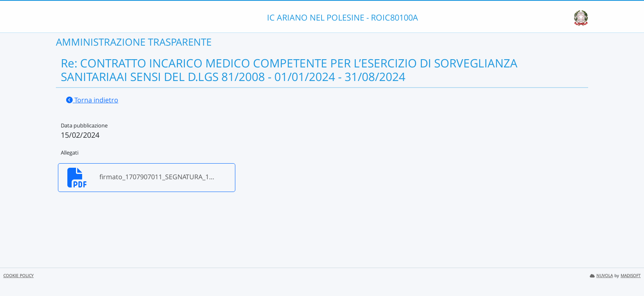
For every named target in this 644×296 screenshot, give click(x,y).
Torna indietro (92, 100)
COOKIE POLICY (18, 276)
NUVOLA (601, 276)
